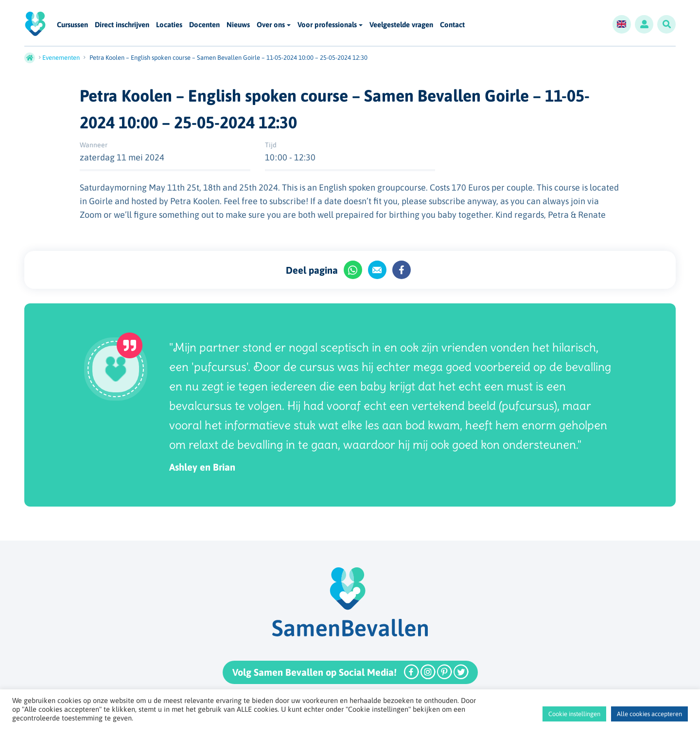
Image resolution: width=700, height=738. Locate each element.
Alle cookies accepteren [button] (649, 714)
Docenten (204, 25)
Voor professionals (327, 25)
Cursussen (72, 25)
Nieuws (238, 25)
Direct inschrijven (122, 25)
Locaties (169, 25)
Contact (452, 25)
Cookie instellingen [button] (574, 714)
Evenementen (61, 58)
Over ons (271, 25)
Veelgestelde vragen (401, 25)
